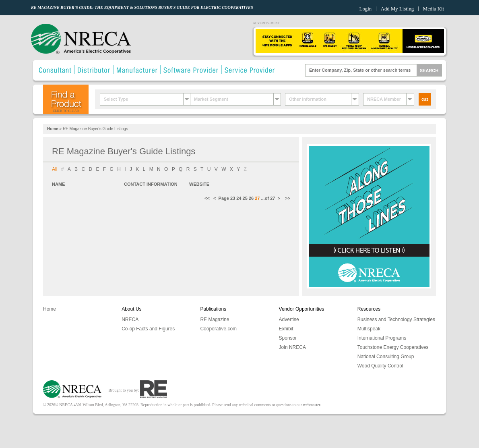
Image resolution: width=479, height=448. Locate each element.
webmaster (312, 405)
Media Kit (434, 9)
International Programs (382, 338)
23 (233, 198)
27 (273, 198)
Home (53, 129)
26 (251, 198)
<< (209, 198)
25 (245, 198)
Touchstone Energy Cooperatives (393, 347)
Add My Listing (397, 9)
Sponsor (288, 338)
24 (239, 198)
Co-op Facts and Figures (148, 329)
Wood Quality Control (380, 366)
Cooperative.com (218, 329)
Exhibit (286, 329)
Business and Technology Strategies (396, 319)
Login (366, 9)
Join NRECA (292, 347)
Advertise (289, 319)
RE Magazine (215, 319)
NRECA (130, 319)
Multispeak (369, 329)
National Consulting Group (386, 357)
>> (287, 198)
